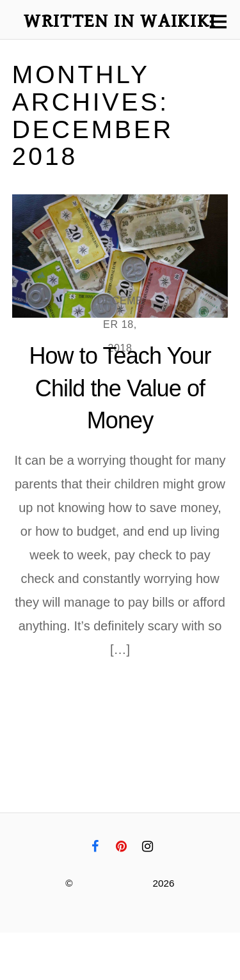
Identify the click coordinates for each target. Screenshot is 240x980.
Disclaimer (30, 968)
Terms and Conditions (145, 944)
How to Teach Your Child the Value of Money (120, 388)
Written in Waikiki (113, 883)
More (109, 699)
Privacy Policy (40, 944)
